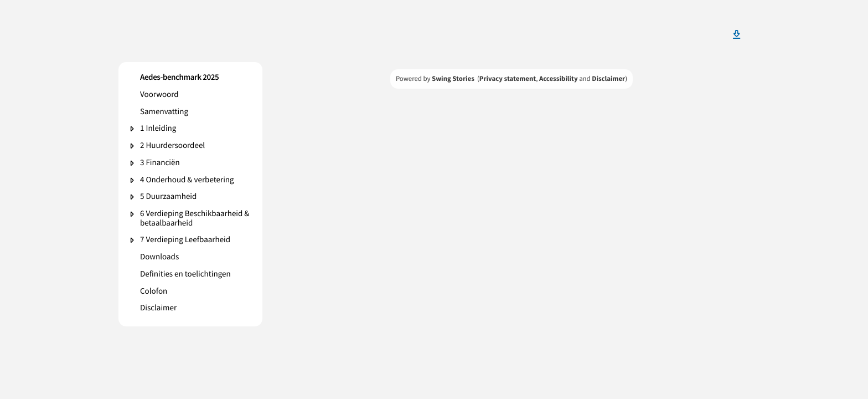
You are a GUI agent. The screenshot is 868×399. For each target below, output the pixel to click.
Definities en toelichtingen (185, 275)
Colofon (154, 292)
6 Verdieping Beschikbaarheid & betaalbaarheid (195, 219)
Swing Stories (453, 79)
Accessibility (559, 79)
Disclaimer (158, 308)
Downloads (159, 257)
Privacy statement (508, 79)
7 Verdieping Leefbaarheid (185, 240)
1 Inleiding (158, 129)
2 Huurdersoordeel (172, 146)
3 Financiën (160, 163)
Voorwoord (159, 95)
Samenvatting (164, 112)
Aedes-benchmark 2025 (179, 78)
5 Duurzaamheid (168, 197)
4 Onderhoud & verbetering (187, 180)
